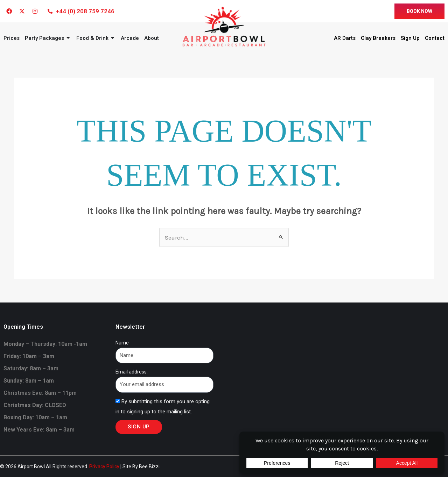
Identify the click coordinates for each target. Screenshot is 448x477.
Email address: (132, 372)
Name (122, 343)
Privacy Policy (104, 467)
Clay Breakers (378, 38)
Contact (435, 38)
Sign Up (410, 38)
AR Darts (345, 38)
